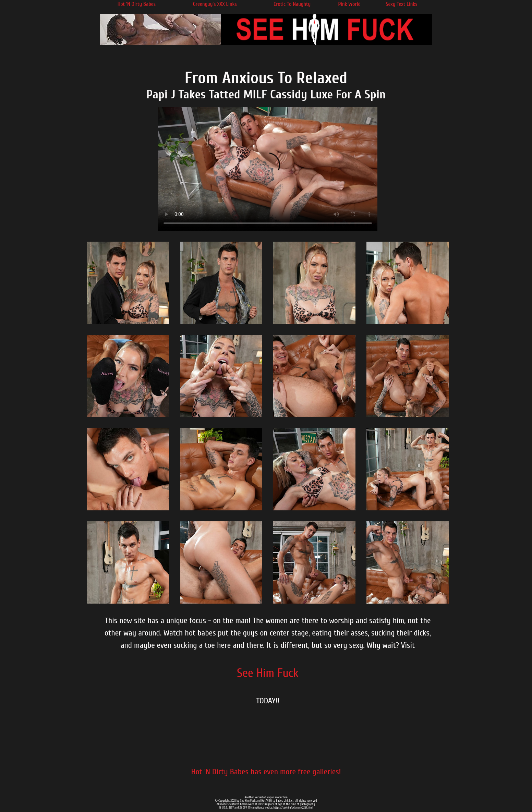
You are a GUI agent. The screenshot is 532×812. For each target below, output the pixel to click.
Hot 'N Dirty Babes (137, 4)
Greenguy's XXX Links (215, 4)
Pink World (349, 4)
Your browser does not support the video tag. (268, 169)
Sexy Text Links (401, 4)
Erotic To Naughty (292, 4)
